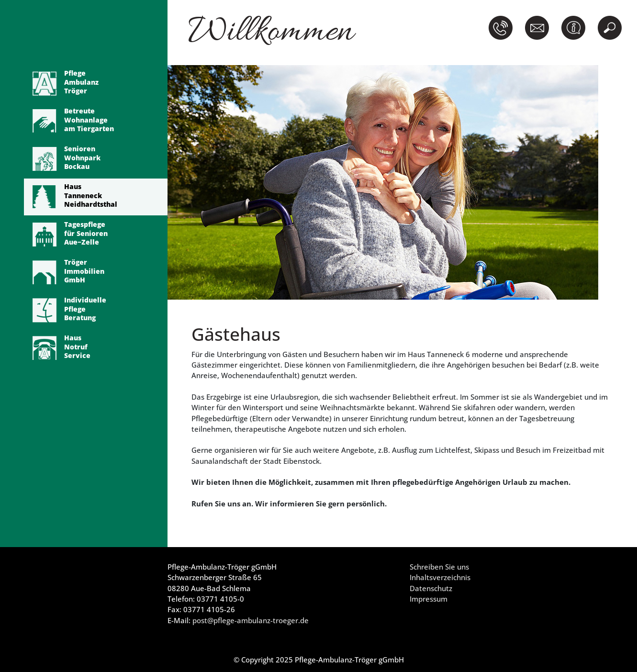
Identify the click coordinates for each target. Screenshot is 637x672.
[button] (503, 28)
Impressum (429, 599)
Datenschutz (431, 588)
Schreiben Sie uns (439, 567)
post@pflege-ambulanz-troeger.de (251, 620)
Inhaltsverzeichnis (440, 577)
